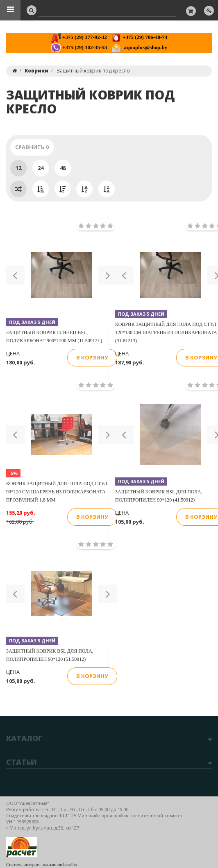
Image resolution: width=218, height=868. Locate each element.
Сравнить (32, 147)
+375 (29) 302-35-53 (79, 47)
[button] (15, 275)
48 (63, 168)
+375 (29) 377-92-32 (79, 37)
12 (18, 168)
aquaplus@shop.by (139, 47)
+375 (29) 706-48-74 (139, 37)
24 (41, 168)
